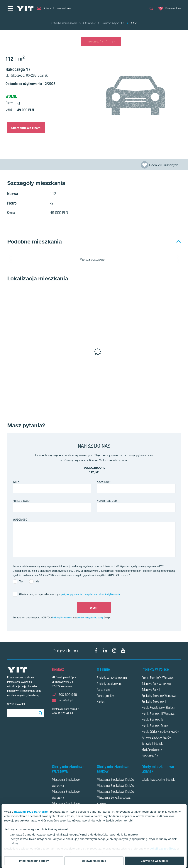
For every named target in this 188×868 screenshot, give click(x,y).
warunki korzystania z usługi (90, 617)
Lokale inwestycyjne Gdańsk (158, 780)
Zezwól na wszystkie (154, 861)
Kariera (101, 702)
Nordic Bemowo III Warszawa (159, 714)
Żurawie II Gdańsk (152, 744)
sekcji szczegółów (162, 849)
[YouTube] (123, 651)
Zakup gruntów (106, 696)
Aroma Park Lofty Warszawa (158, 678)
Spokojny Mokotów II (154, 702)
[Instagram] (114, 651)
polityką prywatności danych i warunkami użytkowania (90, 594)
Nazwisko (103, 482)
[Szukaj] (40, 713)
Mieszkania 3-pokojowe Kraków (116, 786)
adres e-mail (21, 501)
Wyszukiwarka (16, 704)
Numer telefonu (107, 501)
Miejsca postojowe (94, 260)
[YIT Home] (25, 8)
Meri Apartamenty (152, 750)
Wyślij (94, 608)
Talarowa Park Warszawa (156, 684)
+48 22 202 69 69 (62, 713)
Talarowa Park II (151, 690)
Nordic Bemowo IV (152, 720)
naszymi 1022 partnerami (32, 812)
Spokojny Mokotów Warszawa (159, 696)
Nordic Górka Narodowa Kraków (161, 732)
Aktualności (104, 690)
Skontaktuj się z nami (26, 128)
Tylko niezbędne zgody (34, 861)
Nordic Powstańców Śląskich (158, 708)
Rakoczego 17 (95, 42)
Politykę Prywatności (62, 617)
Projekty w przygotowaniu (112, 678)
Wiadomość (20, 520)
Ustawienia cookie (94, 861)
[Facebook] (96, 651)
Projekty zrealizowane (110, 684)
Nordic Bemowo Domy (155, 726)
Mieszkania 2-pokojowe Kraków (116, 780)
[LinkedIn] (105, 651)
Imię (15, 482)
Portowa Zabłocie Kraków (156, 738)
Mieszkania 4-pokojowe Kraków (116, 792)
